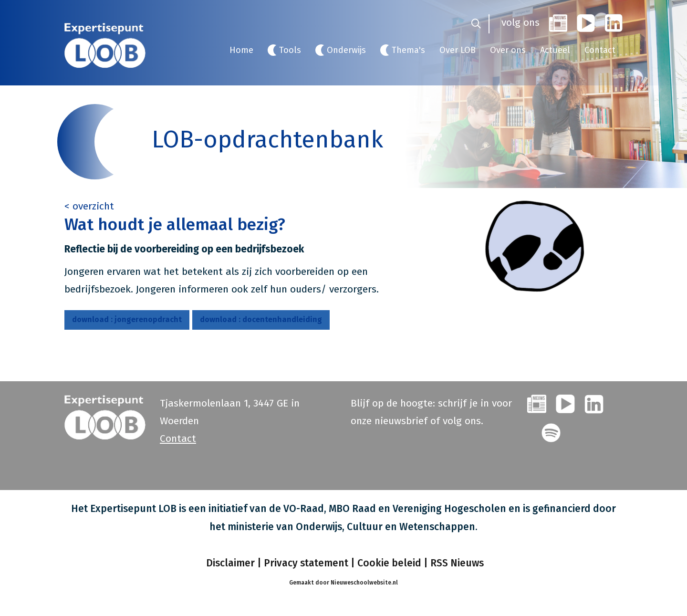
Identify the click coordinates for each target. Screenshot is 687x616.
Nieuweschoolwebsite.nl (364, 582)
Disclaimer (229, 563)
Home (241, 50)
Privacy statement (306, 563)
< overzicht (89, 206)
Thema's (408, 50)
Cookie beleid (389, 563)
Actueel (555, 50)
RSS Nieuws (457, 563)
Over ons (508, 50)
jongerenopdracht (127, 319)
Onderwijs (346, 50)
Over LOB (458, 50)
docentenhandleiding (261, 319)
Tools (290, 50)
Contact (600, 50)
